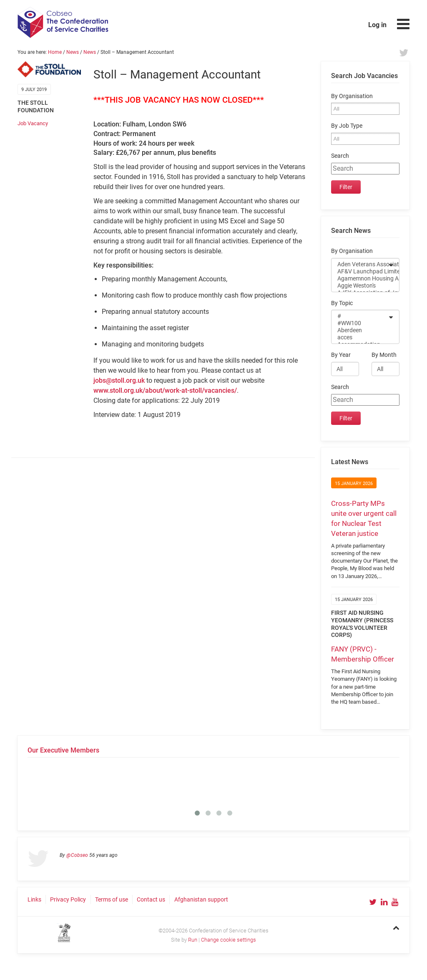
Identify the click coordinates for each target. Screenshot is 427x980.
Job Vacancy (33, 123)
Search (340, 156)
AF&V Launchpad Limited (360, 272)
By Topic (342, 303)
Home (55, 52)
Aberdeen (360, 330)
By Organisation (352, 96)
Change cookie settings (229, 940)
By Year (341, 355)
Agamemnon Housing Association (360, 279)
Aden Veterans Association (360, 264)
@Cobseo (77, 855)
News (73, 52)
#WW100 (360, 323)
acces (360, 337)
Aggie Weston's (360, 286)
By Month (384, 355)
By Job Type (347, 126)
